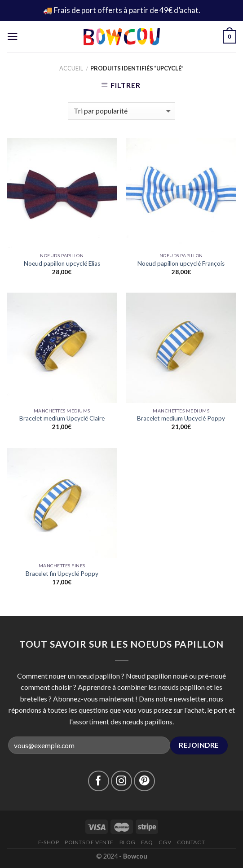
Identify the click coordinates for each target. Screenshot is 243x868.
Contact (191, 842)
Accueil (71, 68)
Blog (128, 842)
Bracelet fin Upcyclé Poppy (62, 574)
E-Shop (49, 842)
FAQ (147, 842)
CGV (165, 842)
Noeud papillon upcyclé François (181, 263)
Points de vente (89, 842)
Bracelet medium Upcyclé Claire (62, 418)
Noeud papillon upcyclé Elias (62, 263)
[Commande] (121, 111)
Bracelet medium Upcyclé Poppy (181, 418)
